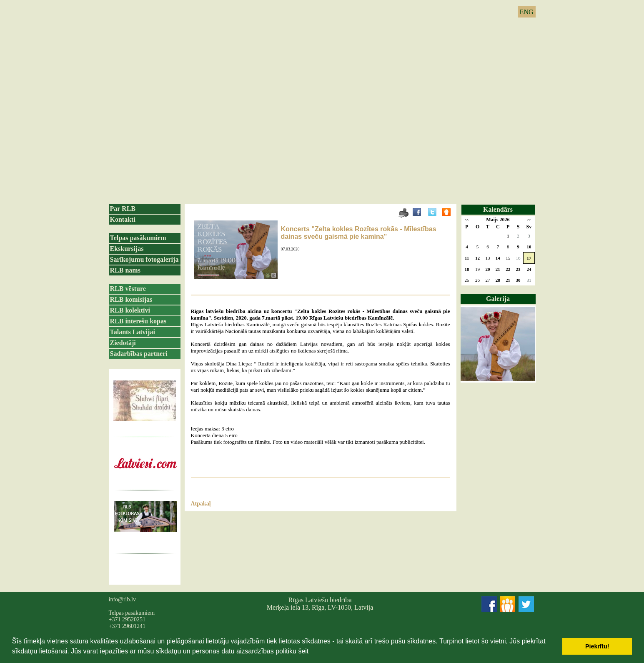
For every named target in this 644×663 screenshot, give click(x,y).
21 (498, 269)
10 (529, 247)
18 (467, 269)
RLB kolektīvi (130, 310)
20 (487, 269)
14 (498, 258)
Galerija (498, 299)
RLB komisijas (131, 299)
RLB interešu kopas (138, 321)
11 (467, 258)
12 (477, 258)
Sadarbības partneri (139, 354)
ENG (527, 12)
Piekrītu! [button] (597, 646)
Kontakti (123, 219)
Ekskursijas (127, 249)
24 (529, 269)
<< (467, 220)
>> (529, 220)
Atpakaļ (201, 504)
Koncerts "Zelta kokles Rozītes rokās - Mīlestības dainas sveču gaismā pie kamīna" (359, 233)
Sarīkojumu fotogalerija (144, 259)
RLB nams (125, 270)
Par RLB (123, 209)
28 (498, 280)
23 (518, 269)
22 (508, 269)
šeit (303, 651)
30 (518, 280)
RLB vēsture (128, 289)
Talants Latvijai (133, 332)
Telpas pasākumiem (138, 238)
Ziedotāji (123, 343)
